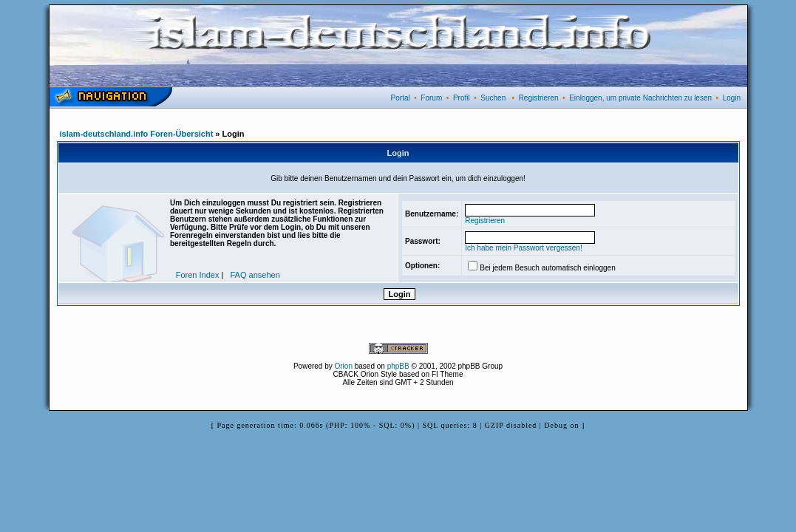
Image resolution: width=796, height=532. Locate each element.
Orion (344, 366)
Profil (462, 98)
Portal (401, 98)
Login (732, 98)
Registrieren (539, 98)
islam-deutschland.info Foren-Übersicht (137, 134)
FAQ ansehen (255, 275)
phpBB (398, 366)
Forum (431, 98)
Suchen (493, 98)
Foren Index (198, 275)
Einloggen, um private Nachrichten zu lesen (640, 98)
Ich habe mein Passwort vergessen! (523, 248)
